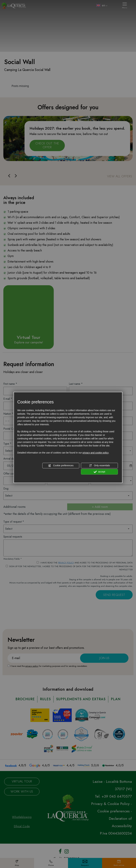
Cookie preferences (61, 466)
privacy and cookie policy (96, 453)
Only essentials (99, 466)
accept (99, 472)
